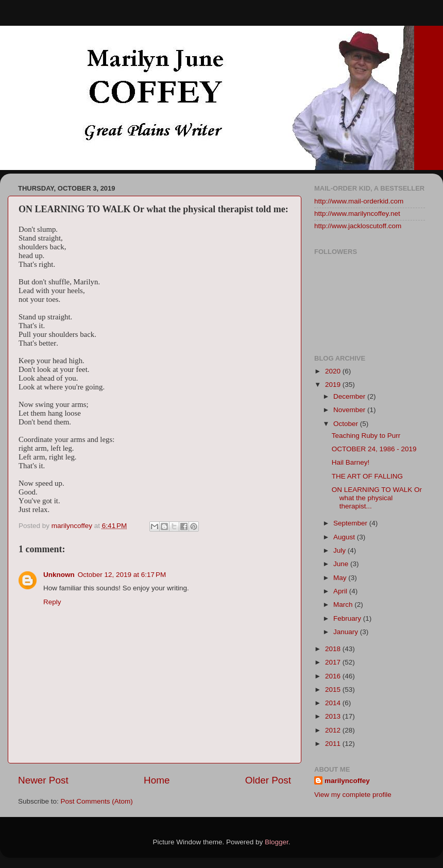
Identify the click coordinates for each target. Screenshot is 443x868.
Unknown (59, 575)
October (347, 424)
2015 (334, 690)
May (341, 578)
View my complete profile (353, 795)
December (350, 396)
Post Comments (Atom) (97, 801)
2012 (334, 730)
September (351, 523)
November (350, 410)
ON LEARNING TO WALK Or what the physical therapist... (377, 498)
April (341, 591)
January (347, 632)
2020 (334, 371)
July (340, 550)
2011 (334, 744)
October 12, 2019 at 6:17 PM (122, 575)
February (348, 618)
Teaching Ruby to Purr (366, 436)
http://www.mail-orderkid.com (359, 201)
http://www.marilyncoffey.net (357, 214)
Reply (52, 602)
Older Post (268, 780)
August (345, 537)
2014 (334, 703)
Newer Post (43, 780)
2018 (334, 649)
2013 (334, 716)
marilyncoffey (347, 781)
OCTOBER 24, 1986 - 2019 (374, 449)
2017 (334, 662)
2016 (334, 676)
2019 (334, 385)
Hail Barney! (351, 462)
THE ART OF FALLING (367, 476)
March (344, 605)
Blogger (277, 842)
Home (157, 780)
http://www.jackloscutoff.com (358, 226)
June (342, 564)
